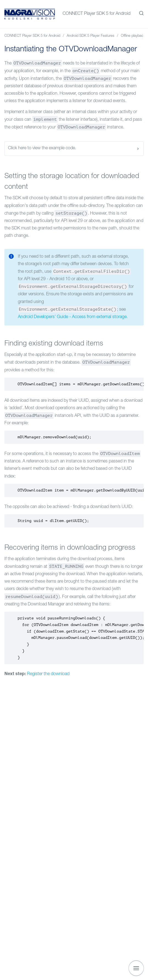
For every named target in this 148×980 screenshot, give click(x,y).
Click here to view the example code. (74, 149)
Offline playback (133, 36)
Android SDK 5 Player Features (90, 36)
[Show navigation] (136, 968)
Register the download (48, 674)
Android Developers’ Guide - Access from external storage (72, 317)
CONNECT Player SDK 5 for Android (97, 14)
